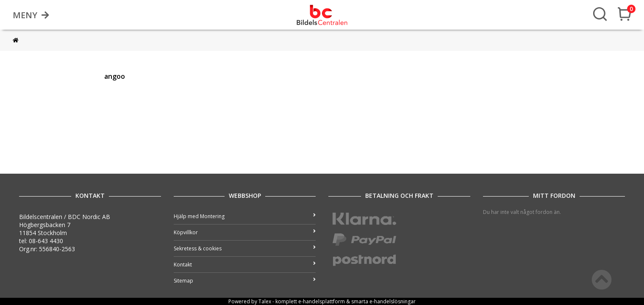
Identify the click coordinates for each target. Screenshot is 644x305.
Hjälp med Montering (245, 216)
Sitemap (245, 281)
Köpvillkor (245, 232)
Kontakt (245, 265)
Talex (265, 301)
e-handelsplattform (322, 301)
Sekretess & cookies (245, 248)
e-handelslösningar (393, 301)
